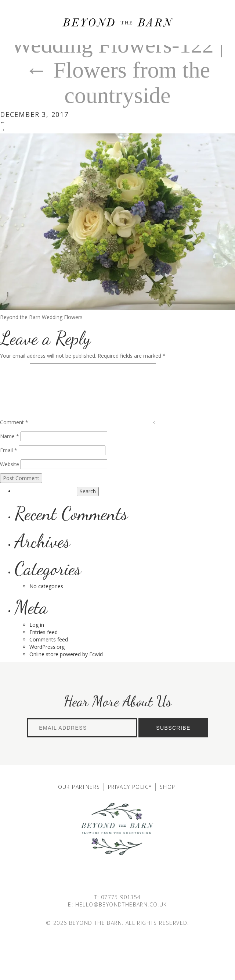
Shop (168, 787)
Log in (37, 625)
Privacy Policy (130, 787)
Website (10, 464)
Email (9, 450)
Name (10, 436)
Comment (14, 422)
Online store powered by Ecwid (66, 654)
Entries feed (44, 632)
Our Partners (79, 787)
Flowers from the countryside (118, 82)
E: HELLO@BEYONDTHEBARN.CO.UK (117, 904)
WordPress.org (47, 647)
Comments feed (49, 639)
